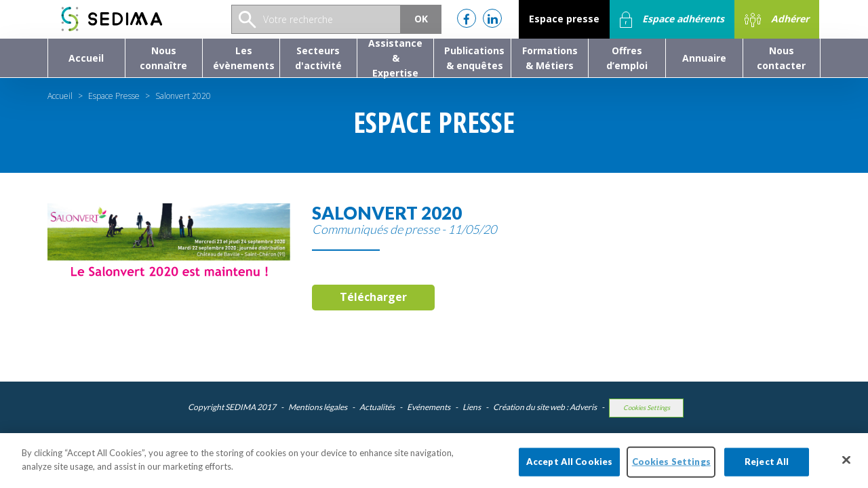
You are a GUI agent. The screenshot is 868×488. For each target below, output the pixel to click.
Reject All (767, 472)
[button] (164, 58)
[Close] (846, 470)
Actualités (377, 407)
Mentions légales (318, 407)
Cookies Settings (647, 408)
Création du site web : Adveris (545, 407)
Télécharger (373, 297)
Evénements (429, 407)
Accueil (60, 96)
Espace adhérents (672, 20)
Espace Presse (114, 96)
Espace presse (564, 19)
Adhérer (777, 20)
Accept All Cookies (569, 472)
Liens (472, 407)
